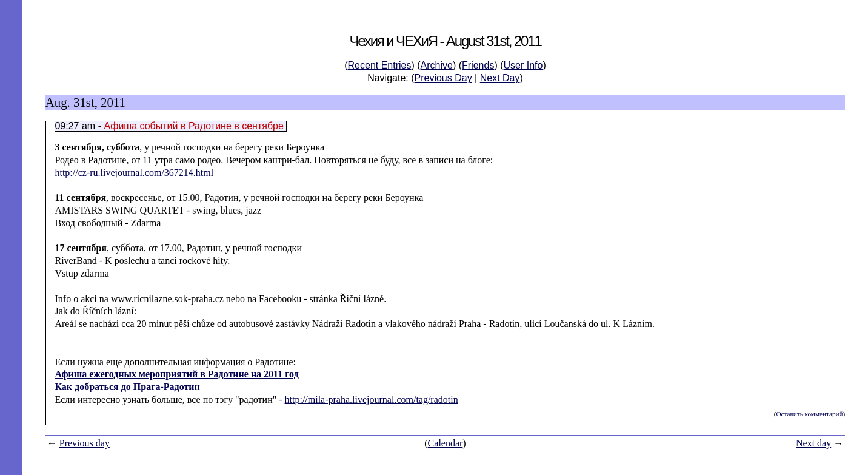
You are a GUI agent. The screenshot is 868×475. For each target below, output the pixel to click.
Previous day (85, 443)
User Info (523, 65)
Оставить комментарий (809, 414)
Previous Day (443, 78)
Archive (437, 65)
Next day (813, 443)
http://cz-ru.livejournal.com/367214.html (134, 173)
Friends (478, 65)
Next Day (500, 78)
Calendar (446, 443)
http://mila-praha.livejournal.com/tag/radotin (372, 399)
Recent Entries (380, 65)
